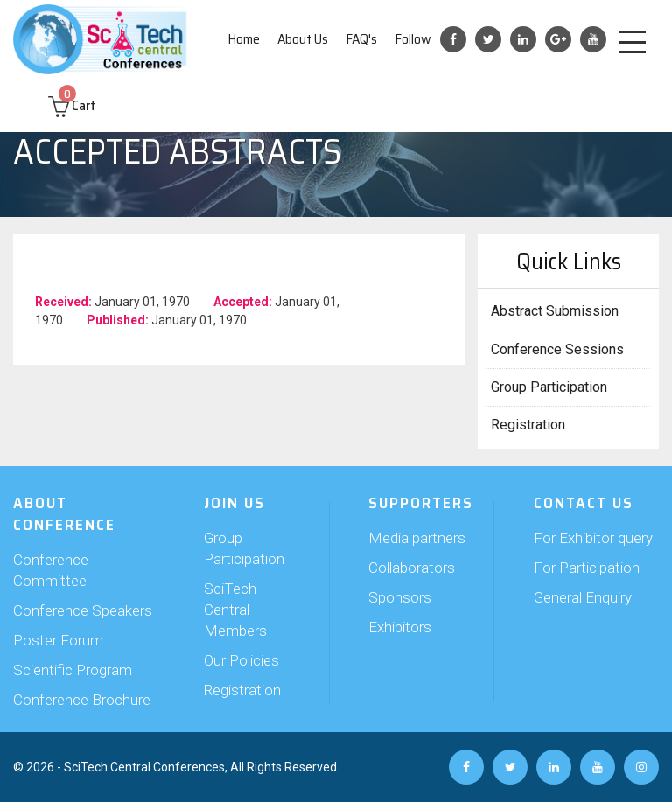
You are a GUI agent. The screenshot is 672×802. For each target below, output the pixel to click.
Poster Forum (58, 640)
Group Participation (549, 387)
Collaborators (412, 568)
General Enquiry (583, 597)
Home (244, 39)
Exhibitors (400, 627)
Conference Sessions (557, 349)
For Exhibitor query (593, 538)
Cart (72, 105)
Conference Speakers (83, 610)
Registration (528, 425)
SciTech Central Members (235, 610)
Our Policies (241, 660)
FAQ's (361, 39)
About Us (303, 39)
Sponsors (400, 597)
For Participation (587, 568)
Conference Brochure (82, 700)
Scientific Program (73, 670)
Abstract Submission (555, 311)
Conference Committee (51, 570)
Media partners (417, 538)
